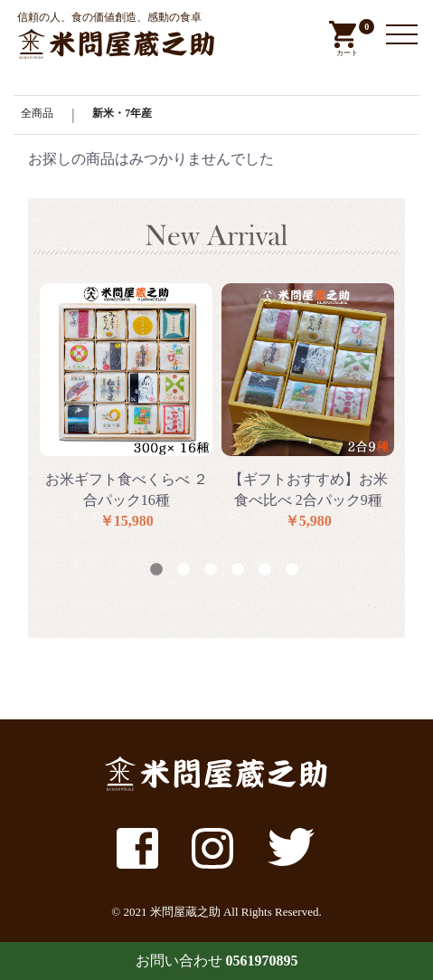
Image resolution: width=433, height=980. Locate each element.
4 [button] (238, 570)
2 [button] (184, 570)
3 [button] (211, 570)
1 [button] (156, 570)
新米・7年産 (122, 113)
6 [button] (292, 570)
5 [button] (265, 570)
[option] (126, 408)
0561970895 (262, 961)
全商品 (37, 113)
